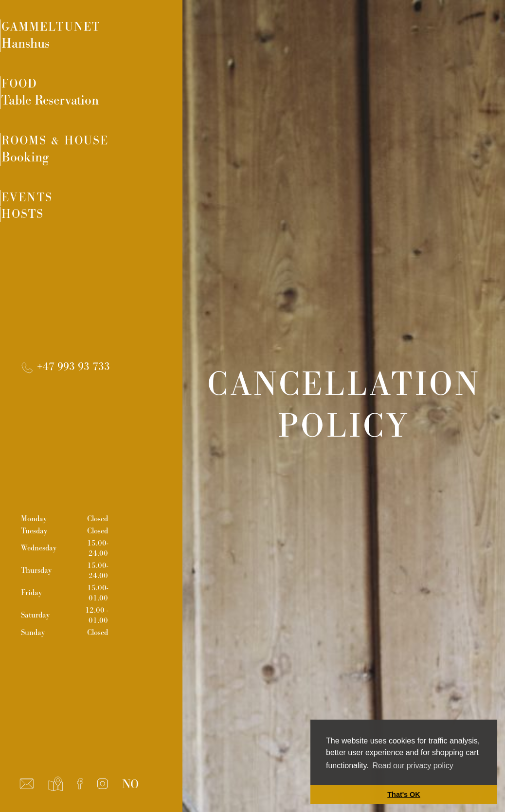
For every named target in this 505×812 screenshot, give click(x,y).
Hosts (50, 238)
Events (55, 210)
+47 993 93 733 (65, 388)
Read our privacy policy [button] (413, 766)
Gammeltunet (103, 37)
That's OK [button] (404, 794)
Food (103, 98)
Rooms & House (103, 158)
